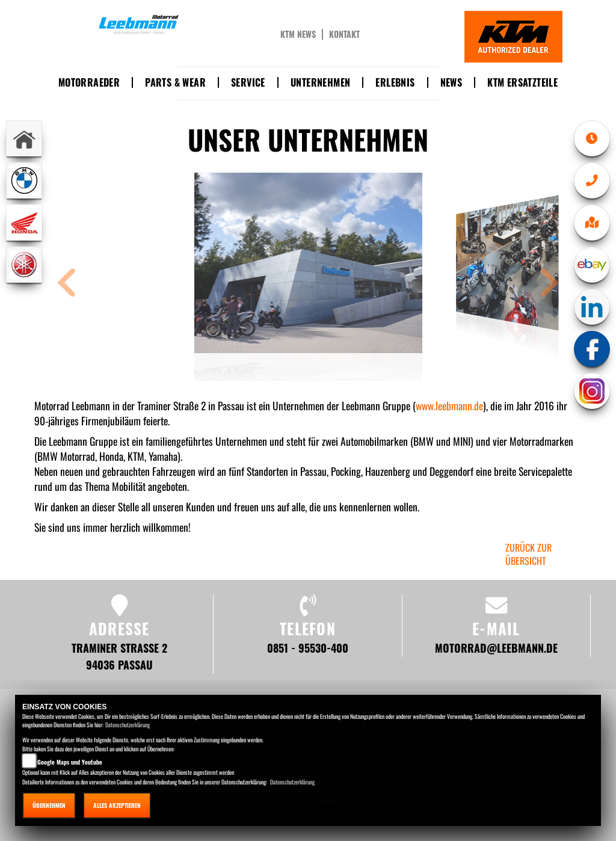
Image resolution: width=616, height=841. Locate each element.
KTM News (298, 34)
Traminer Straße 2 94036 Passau (119, 656)
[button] (67, 284)
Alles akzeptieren (117, 805)
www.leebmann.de (449, 405)
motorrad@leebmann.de (496, 648)
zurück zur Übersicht (528, 554)
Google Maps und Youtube (70, 762)
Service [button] (248, 82)
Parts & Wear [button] (175, 82)
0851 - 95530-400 (308, 648)
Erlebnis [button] (395, 82)
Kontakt (344, 34)
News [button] (451, 82)
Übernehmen (49, 805)
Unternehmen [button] (320, 82)
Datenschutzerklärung (128, 725)
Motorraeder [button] (89, 82)
